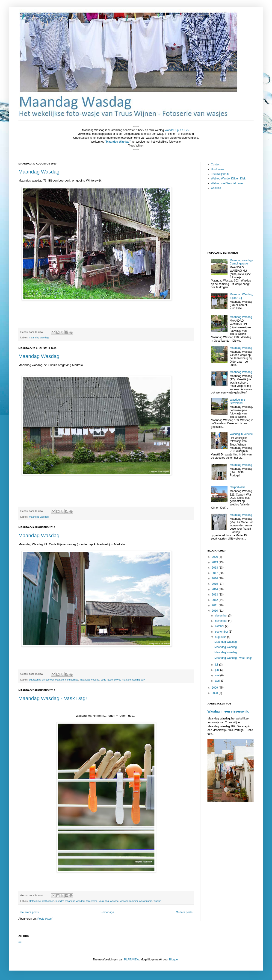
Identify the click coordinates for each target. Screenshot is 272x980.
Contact (216, 164)
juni (218, 670)
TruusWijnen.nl (220, 174)
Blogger (174, 959)
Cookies (216, 188)
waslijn (157, 901)
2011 (215, 605)
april (218, 681)
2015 (215, 584)
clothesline (35, 901)
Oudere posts (184, 912)
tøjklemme (92, 901)
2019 (215, 562)
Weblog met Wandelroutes (227, 183)
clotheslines (72, 680)
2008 (215, 693)
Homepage (107, 912)
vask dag (104, 901)
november (222, 621)
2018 (215, 568)
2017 (215, 573)
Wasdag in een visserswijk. (228, 711)
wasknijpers (146, 901)
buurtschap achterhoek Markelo (46, 680)
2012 (215, 600)
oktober (220, 626)
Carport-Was (238, 487)
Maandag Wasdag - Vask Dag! (53, 698)
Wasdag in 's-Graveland (238, 401)
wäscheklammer (129, 901)
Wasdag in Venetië (241, 434)
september (222, 632)
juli (217, 665)
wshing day (139, 680)
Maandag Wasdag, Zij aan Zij (241, 296)
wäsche (114, 901)
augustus (221, 637)
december (222, 616)
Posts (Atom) (45, 919)
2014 (215, 589)
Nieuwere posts (29, 912)
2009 (215, 688)
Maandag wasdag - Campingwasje (242, 262)
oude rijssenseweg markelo (116, 680)
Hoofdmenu (218, 169)
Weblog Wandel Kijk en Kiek (228, 179)
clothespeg (48, 901)
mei (218, 675)
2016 (215, 578)
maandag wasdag (39, 337)
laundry (60, 901)
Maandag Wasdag (39, 172)
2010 (215, 611)
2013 (215, 595)
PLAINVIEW (132, 959)
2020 (215, 557)
